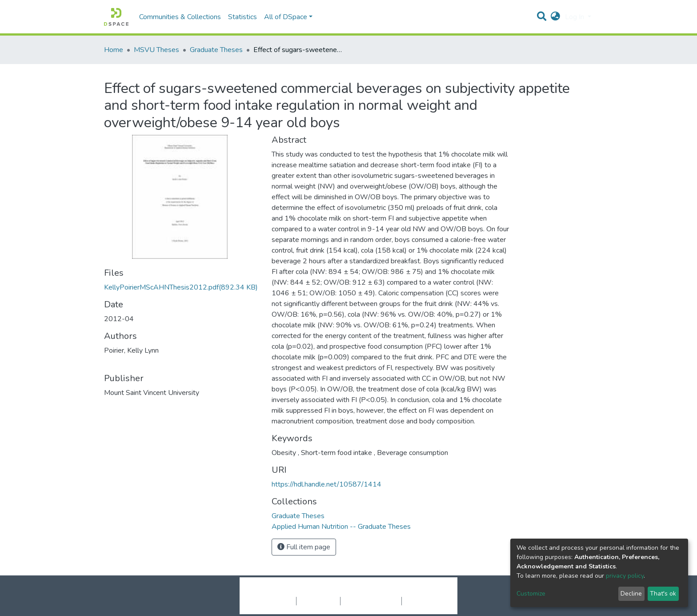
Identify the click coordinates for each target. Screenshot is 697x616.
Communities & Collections (180, 17)
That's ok (663, 594)
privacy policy (625, 576)
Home (114, 50)
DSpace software (294, 592)
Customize (531, 594)
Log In (575, 17)
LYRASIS (416, 592)
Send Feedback (425, 601)
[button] (555, 17)
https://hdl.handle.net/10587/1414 (326, 484)
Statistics (242, 17)
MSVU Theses (156, 50)
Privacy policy (318, 601)
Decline (631, 594)
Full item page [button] (304, 547)
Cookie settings (272, 601)
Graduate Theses (216, 50)
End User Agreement (371, 601)
